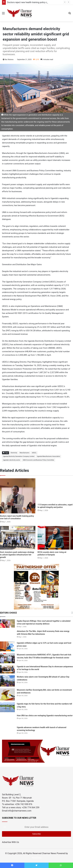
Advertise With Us (11, 842)
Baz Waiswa (9, 60)
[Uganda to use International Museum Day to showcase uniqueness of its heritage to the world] (7, 669)
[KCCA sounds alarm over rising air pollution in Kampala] (55, 538)
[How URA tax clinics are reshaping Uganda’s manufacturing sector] (7, 719)
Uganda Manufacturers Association (49, 456)
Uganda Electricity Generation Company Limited (19, 456)
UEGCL (34, 453)
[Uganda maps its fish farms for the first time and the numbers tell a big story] (7, 707)
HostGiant (36, 858)
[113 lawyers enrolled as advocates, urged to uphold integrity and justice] (55, 490)
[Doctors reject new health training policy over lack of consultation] (18, 496)
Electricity (14, 453)
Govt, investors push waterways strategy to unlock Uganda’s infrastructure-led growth (17, 555)
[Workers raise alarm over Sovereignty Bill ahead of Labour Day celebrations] (7, 681)
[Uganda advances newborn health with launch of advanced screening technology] (7, 730)
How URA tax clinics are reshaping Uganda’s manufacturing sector (45, 716)
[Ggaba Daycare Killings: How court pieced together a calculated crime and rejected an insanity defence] (7, 624)
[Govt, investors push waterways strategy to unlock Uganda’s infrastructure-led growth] (18, 538)
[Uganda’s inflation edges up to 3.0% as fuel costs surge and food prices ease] (7, 646)
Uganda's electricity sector (12, 460)
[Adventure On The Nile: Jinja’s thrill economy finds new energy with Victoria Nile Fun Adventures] (7, 635)
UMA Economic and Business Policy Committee (38, 460)
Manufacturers (25, 453)
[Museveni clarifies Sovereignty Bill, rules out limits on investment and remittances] (7, 694)
